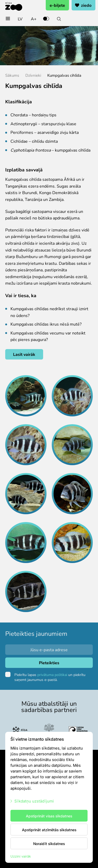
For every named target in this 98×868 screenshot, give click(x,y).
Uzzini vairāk (21, 856)
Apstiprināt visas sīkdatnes (49, 816)
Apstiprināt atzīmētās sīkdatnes (49, 830)
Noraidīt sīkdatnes (49, 843)
